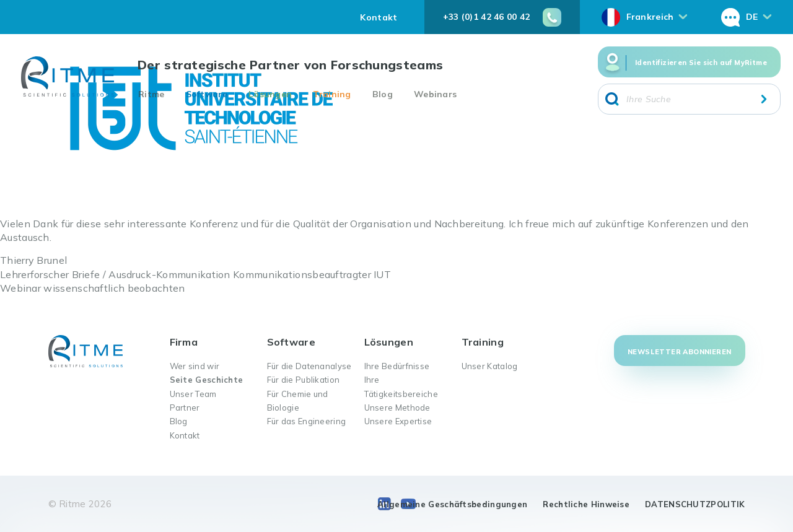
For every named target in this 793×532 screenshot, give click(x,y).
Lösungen (270, 94)
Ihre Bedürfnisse (397, 366)
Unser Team (193, 394)
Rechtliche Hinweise (586, 504)
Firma (184, 342)
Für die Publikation (304, 380)
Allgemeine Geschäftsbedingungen (452, 504)
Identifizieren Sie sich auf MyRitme (701, 63)
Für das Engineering (307, 421)
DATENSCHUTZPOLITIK (695, 504)
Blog (383, 94)
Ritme (151, 94)
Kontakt (379, 17)
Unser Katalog (490, 366)
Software (207, 94)
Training (332, 94)
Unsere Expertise (398, 421)
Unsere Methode (397, 408)
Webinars (435, 94)
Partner (185, 408)
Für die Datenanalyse (309, 366)
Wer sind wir (195, 366)
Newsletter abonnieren (679, 352)
